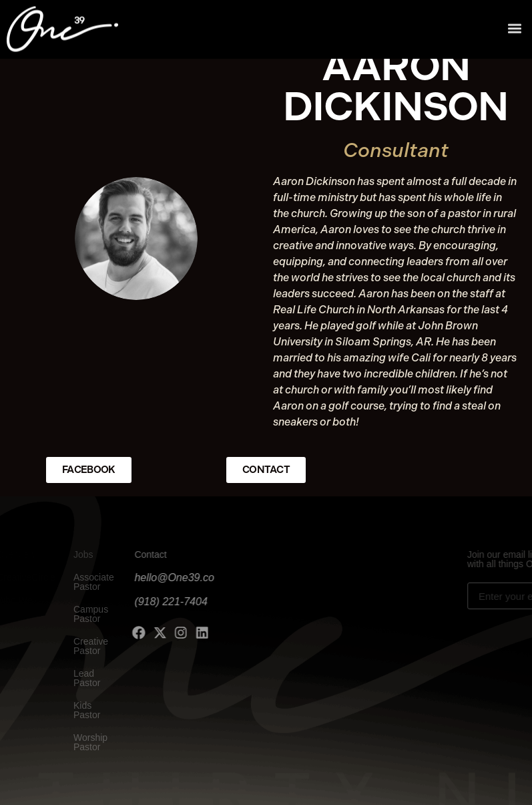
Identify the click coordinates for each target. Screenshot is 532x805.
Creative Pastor (79, 646)
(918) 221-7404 (144, 602)
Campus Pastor (79, 614)
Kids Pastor (75, 710)
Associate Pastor (82, 582)
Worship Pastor (79, 742)
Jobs (72, 554)
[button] (514, 26)
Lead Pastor (75, 678)
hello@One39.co (147, 578)
